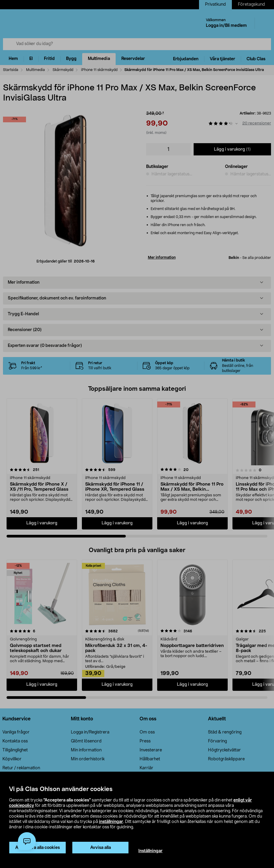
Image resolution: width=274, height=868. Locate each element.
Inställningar (150, 851)
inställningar (111, 822)
